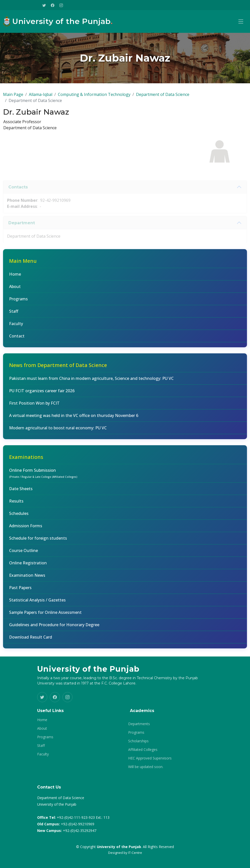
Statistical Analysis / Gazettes (37, 602)
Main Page (13, 96)
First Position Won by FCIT (34, 405)
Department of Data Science (163, 96)
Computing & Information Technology (94, 96)
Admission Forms (26, 528)
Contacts (18, 195)
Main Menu (23, 263)
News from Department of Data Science (58, 367)
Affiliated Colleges (143, 750)
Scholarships (138, 741)
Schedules (19, 515)
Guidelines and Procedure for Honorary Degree (54, 627)
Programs (18, 301)
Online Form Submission (43, 475)
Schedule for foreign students (38, 540)
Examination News (27, 577)
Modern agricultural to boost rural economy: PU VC (58, 430)
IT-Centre (135, 853)
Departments (139, 724)
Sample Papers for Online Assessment (45, 614)
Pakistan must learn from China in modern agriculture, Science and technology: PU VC (91, 380)
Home (15, 276)
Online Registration (28, 565)
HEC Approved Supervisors (150, 758)
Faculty (16, 326)
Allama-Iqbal (41, 96)
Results (16, 503)
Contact (17, 338)
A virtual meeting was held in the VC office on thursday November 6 (74, 417)
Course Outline (24, 553)
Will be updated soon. (146, 767)
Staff (14, 313)
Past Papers (20, 590)
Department (22, 231)
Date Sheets (21, 491)
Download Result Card (31, 639)
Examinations (26, 459)
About (15, 288)
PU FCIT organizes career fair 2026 (42, 393)
